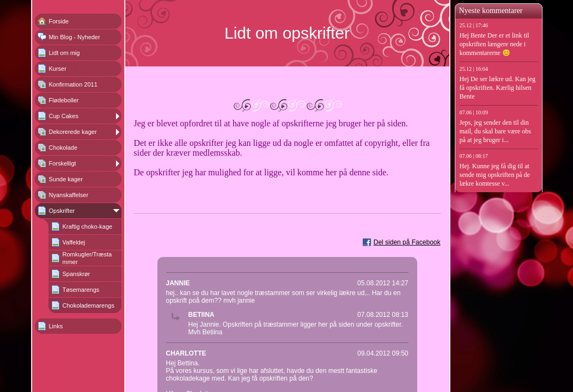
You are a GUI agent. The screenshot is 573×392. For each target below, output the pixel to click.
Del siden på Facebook (407, 242)
